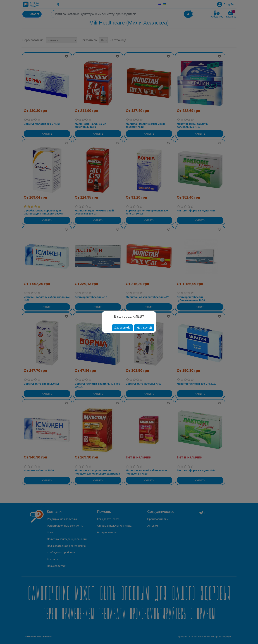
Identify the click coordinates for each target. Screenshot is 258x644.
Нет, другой (144, 328)
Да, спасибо (122, 328)
